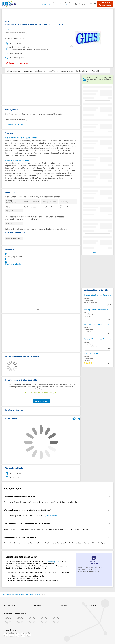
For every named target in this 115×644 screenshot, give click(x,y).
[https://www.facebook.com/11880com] (6, 635)
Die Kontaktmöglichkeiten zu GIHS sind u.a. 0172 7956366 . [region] (31, 516)
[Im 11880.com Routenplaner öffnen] (74, 418)
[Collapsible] (109, 497)
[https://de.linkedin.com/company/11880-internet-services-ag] (23, 635)
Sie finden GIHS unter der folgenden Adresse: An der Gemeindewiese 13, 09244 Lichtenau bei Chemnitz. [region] (41, 502)
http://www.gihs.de (13, 264)
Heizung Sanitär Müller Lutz (95, 310)
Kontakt (95, 71)
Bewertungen (67, 71)
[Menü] (96, 4)
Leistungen (40, 71)
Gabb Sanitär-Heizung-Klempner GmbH (97, 324)
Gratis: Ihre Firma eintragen (105, 4)
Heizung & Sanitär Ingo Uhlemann (97, 295)
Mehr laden (98, 252)
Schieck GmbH (89, 353)
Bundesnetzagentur (52, 562)
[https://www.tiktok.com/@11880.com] (17, 635)
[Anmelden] (84, 4)
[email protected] (51, 516)
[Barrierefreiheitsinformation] (92, 4)
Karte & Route (82, 71)
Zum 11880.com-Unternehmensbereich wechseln (54, 5)
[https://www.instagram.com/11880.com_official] (11, 635)
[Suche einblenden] (77, 4)
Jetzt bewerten (41, 401)
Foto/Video (53, 71)
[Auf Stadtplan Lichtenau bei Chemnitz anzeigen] (78, 419)
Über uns (28, 71)
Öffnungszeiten (14, 71)
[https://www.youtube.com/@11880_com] (29, 635)
